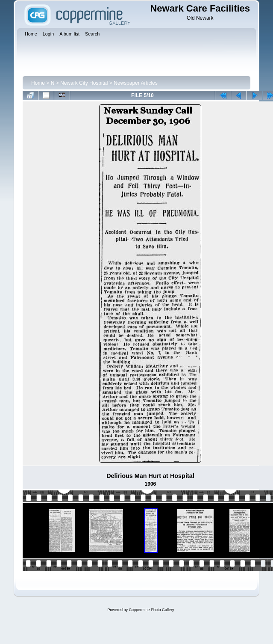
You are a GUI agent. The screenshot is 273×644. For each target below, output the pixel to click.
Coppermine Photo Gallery (151, 610)
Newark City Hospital (84, 83)
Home (38, 83)
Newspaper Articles (136, 83)
